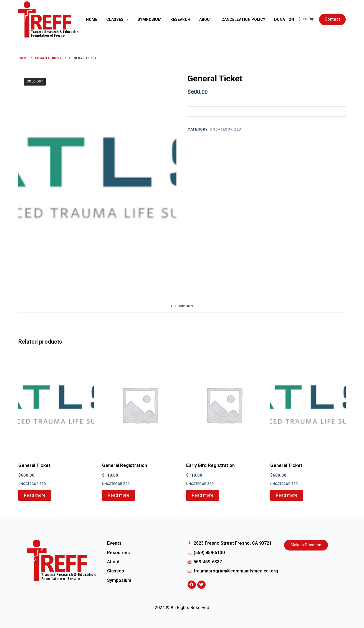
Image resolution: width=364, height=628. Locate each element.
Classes (119, 19)
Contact (332, 19)
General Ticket (34, 465)
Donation (284, 19)
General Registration (125, 465)
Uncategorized (225, 129)
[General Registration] (140, 405)
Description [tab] (182, 306)
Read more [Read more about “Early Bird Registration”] (203, 495)
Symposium (150, 19)
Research (180, 19)
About (206, 19)
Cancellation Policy (243, 19)
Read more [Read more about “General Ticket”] (35, 495)
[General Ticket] (56, 405)
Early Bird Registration (210, 465)
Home (92, 19)
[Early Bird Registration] (224, 405)
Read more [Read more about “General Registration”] (118, 495)
